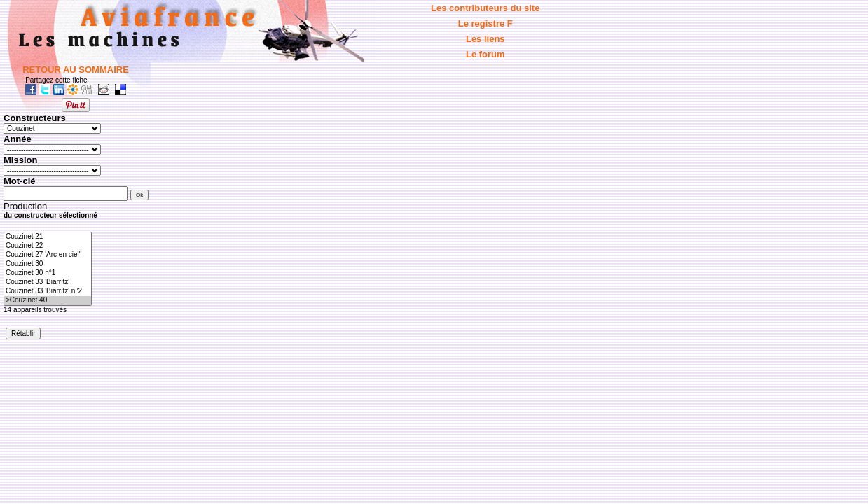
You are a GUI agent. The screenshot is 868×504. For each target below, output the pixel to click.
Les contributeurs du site (485, 8)
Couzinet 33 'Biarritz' (48, 282)
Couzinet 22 (48, 246)
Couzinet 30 (48, 264)
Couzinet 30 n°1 (48, 273)
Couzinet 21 (48, 237)
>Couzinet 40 (48, 301)
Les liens (485, 39)
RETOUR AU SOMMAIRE (76, 70)
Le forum (485, 54)
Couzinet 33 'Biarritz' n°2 (48, 292)
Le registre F (485, 23)
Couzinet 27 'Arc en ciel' (48, 255)
